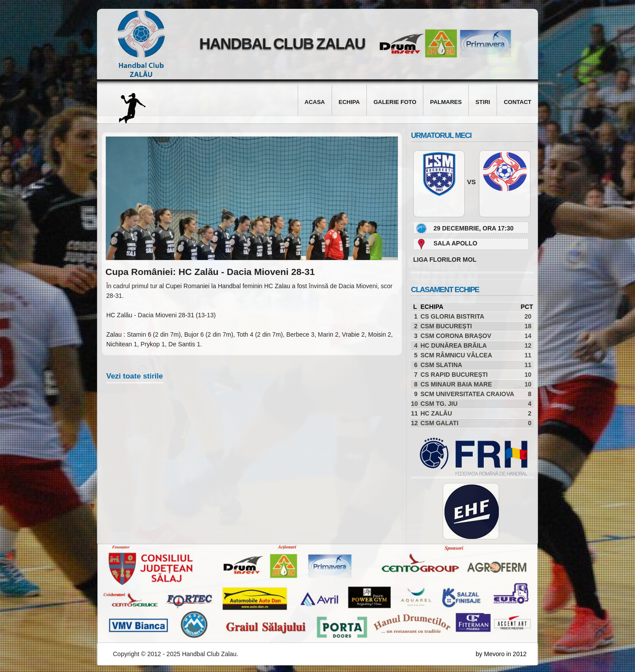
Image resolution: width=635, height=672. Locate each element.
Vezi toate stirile (135, 376)
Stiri (483, 102)
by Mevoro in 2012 (501, 654)
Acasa (315, 102)
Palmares (446, 102)
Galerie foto (395, 102)
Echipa (349, 102)
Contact (517, 102)
